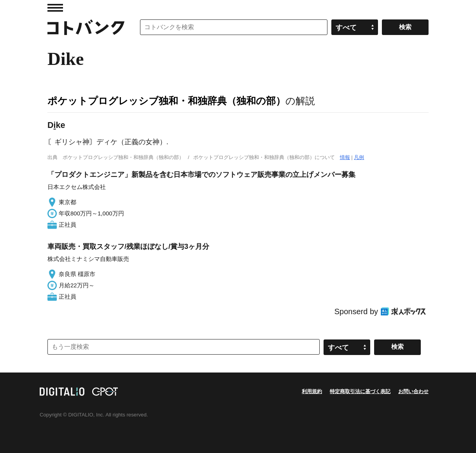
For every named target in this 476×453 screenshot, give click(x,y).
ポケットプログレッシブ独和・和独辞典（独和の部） (166, 101)
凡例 (359, 157)
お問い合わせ (413, 391)
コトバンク (86, 27)
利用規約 (312, 391)
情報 (345, 157)
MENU (55, 8)
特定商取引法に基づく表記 (360, 391)
